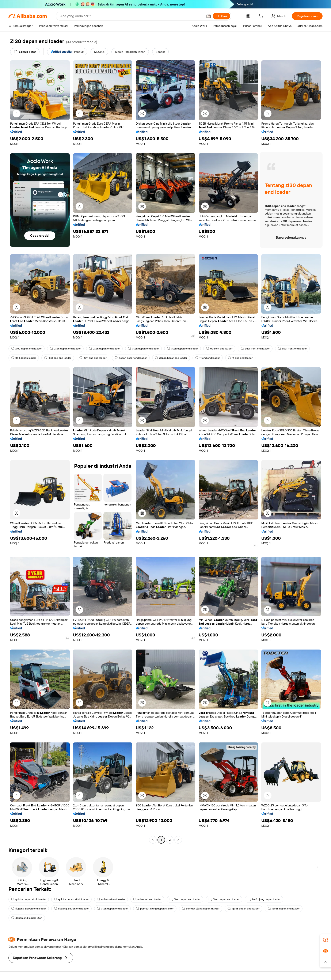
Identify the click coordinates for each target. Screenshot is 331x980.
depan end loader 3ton (27, 918)
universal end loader (111, 899)
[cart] (262, 17)
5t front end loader (219, 349)
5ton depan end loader (185, 899)
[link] (326, 940)
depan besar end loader (131, 358)
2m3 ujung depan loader (264, 899)
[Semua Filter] (25, 52)
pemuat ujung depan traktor (155, 909)
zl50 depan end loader (26, 349)
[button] (209, 16)
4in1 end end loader (58, 358)
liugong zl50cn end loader (29, 909)
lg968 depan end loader (244, 909)
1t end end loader (208, 358)
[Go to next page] (178, 840)
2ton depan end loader (65, 349)
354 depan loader (24, 358)
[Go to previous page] (153, 840)
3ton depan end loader (143, 349)
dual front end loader (255, 349)
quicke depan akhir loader (29, 899)
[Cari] (221, 16)
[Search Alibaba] (132, 16)
